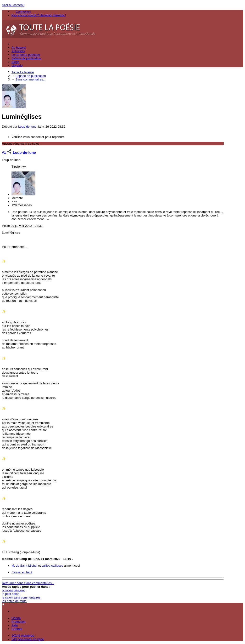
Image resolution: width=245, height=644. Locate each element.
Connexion (23, 12)
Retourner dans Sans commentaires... (28, 583)
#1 (7, 152)
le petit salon (11, 594)
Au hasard (19, 48)
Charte (16, 618)
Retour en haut (22, 572)
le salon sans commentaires (21, 597)
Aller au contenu (13, 5)
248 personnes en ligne (28, 639)
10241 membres (23, 635)
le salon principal (14, 590)
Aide (15, 625)
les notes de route (14, 601)
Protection (19, 622)
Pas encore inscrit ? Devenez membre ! (39, 15)
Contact (17, 629)
